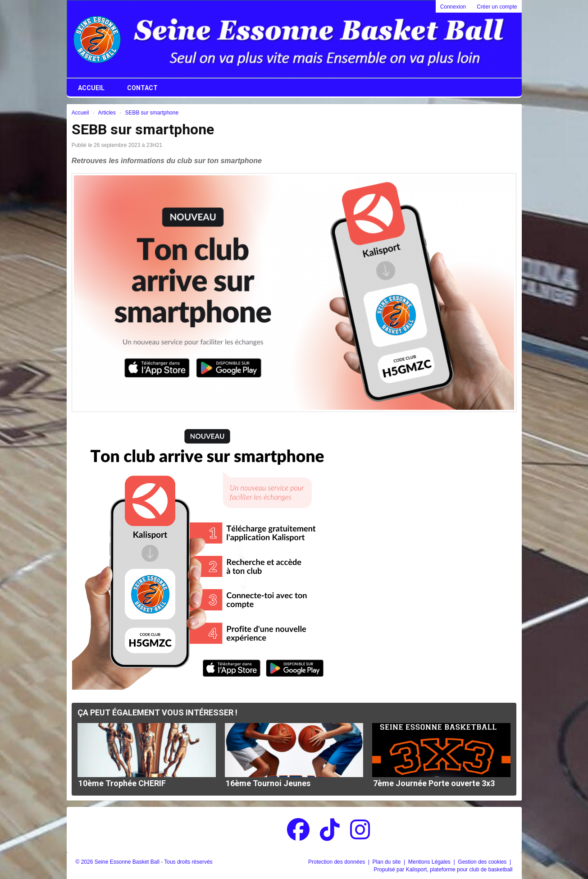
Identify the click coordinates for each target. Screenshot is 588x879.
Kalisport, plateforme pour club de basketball (459, 870)
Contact (142, 88)
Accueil (91, 88)
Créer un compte (497, 7)
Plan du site (387, 862)
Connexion (453, 7)
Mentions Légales (430, 862)
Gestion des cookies (483, 862)
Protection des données (337, 862)
